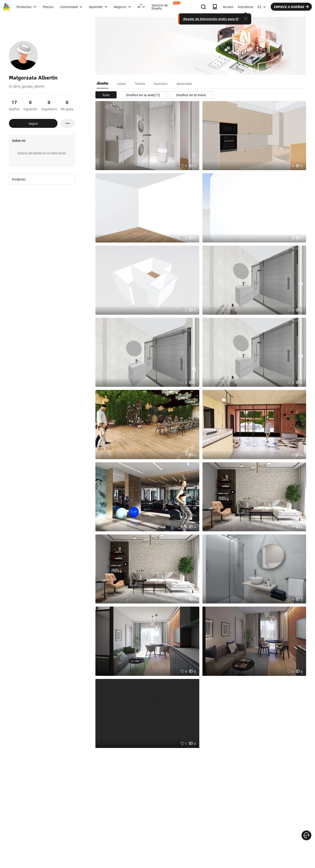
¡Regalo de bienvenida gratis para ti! (211, 19)
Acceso (228, 7)
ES (262, 7)
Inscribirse (246, 7)
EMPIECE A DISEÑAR (291, 7)
